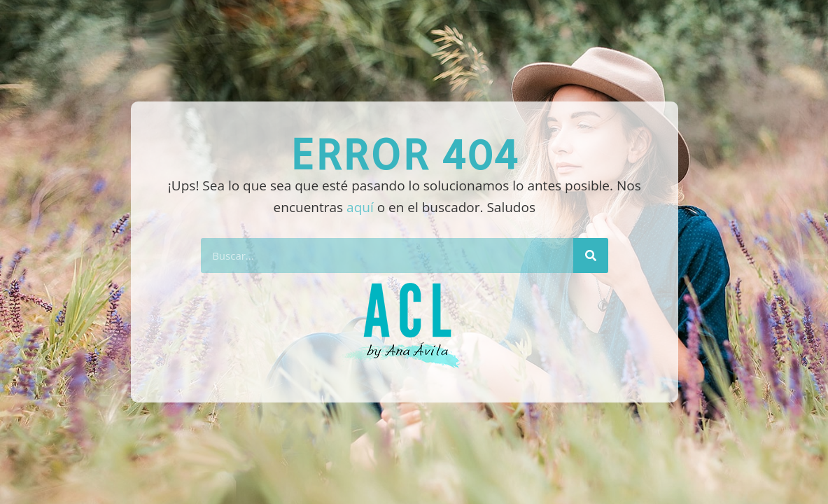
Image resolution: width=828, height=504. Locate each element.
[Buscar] (591, 255)
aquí (360, 207)
